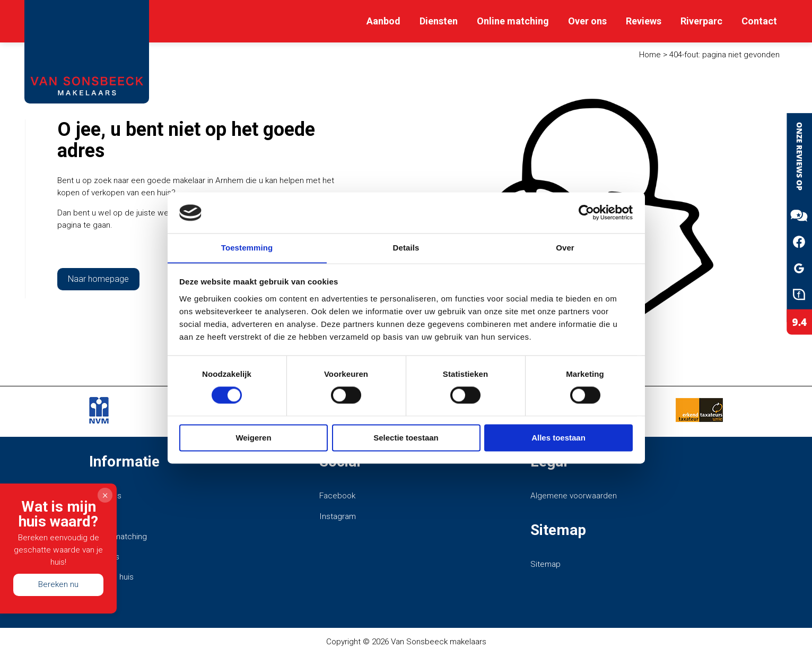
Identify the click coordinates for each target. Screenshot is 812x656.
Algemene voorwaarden (574, 496)
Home (650, 55)
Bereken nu (58, 584)
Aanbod (383, 21)
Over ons (587, 21)
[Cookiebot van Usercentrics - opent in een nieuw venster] (586, 212)
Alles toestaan (558, 438)
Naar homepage (98, 279)
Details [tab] (406, 248)
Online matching (513, 21)
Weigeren (253, 438)
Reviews (644, 21)
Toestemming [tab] (247, 248)
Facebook (337, 496)
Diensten (439, 21)
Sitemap (545, 564)
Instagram (338, 516)
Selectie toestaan (406, 438)
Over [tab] (565, 248)
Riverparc (701, 21)
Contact (759, 21)
